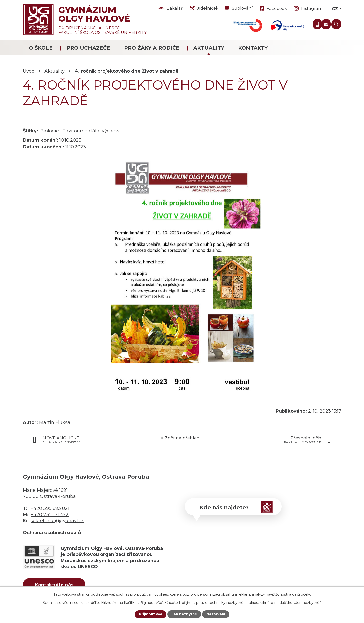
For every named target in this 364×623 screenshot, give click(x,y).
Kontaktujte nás (55, 585)
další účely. (302, 594)
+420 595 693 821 (50, 508)
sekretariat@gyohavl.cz (57, 521)
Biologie (50, 131)
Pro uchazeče (88, 48)
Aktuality (209, 48)
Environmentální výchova (92, 131)
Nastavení (216, 614)
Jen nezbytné (184, 614)
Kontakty (253, 48)
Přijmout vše (150, 614)
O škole (41, 48)
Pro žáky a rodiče (152, 48)
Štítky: (30, 131)
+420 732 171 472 (50, 515)
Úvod (29, 71)
